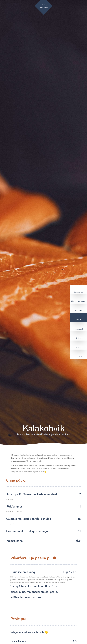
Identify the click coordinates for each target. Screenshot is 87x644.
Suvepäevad (79, 292)
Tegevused (79, 329)
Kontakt (79, 357)
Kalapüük (79, 310)
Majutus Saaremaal (79, 301)
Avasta (79, 347)
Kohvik (79, 320)
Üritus (79, 338)
